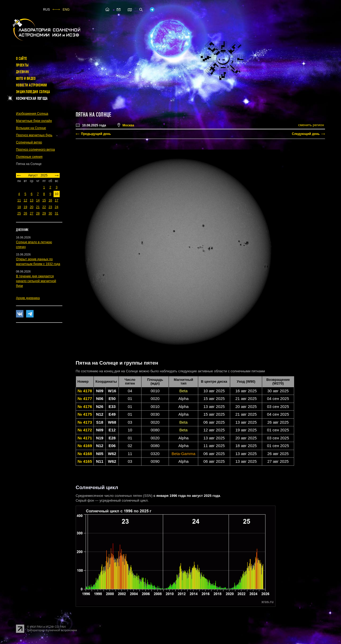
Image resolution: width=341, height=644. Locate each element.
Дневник (23, 72)
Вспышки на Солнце (31, 128)
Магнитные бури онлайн (34, 121)
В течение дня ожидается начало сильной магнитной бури (36, 281)
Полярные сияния (29, 157)
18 (19, 207)
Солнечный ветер (29, 142)
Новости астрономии (31, 85)
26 (25, 213)
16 (50, 200)
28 (38, 213)
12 (25, 200)
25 (19, 213)
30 (50, 213)
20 (32, 207)
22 (44, 207)
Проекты (22, 65)
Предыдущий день (96, 134)
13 (32, 200)
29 (44, 213)
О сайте (21, 59)
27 (32, 213)
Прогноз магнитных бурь (34, 135)
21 (38, 207)
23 (50, 207)
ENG (66, 10)
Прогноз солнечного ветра (35, 150)
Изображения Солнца (32, 114)
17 (57, 200)
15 (44, 200)
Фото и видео (26, 79)
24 (57, 207)
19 (25, 207)
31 (57, 213)
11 (19, 200)
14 (38, 200)
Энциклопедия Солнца (33, 92)
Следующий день (306, 134)
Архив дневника (28, 298)
